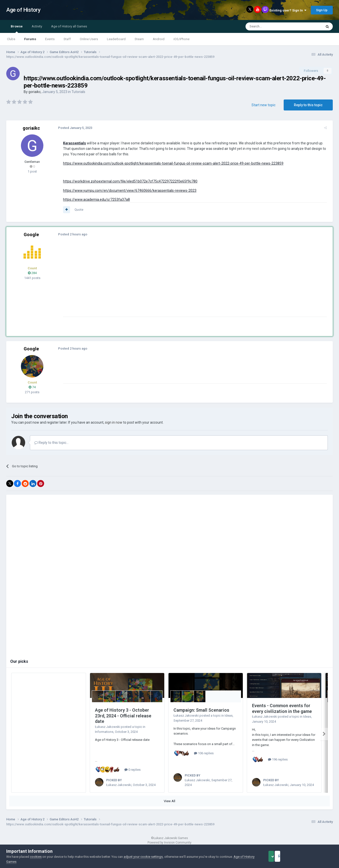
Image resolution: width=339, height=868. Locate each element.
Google (31, 235)
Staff (67, 39)
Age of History (23, 10)
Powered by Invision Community (169, 843)
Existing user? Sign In (288, 10)
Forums (30, 39)
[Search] (272, 26)
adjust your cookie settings (143, 857)
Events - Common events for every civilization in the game (282, 708)
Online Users (89, 39)
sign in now (114, 422)
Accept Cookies (278, 856)
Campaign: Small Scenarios (201, 710)
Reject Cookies (316, 856)
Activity (37, 26)
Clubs (11, 39)
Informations (104, 732)
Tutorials (78, 92)
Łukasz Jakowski (108, 727)
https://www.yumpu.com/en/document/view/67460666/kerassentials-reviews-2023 (128, 191)
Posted (73, 128)
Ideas (229, 716)
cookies (36, 857)
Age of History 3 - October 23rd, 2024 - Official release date (123, 716)
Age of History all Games (69, 26)
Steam (139, 39)
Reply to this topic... (51, 443)
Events (50, 39)
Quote (77, 210)
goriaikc (35, 92)
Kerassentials (73, 143)
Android (159, 39)
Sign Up (322, 10)
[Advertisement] (152, 282)
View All (169, 801)
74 (32, 387)
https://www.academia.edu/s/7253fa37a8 (94, 199)
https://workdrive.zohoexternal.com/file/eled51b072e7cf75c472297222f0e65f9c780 (128, 181)
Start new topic (263, 105)
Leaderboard (116, 39)
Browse (17, 29)
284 (32, 273)
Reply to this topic (308, 105)
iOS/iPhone (181, 39)
